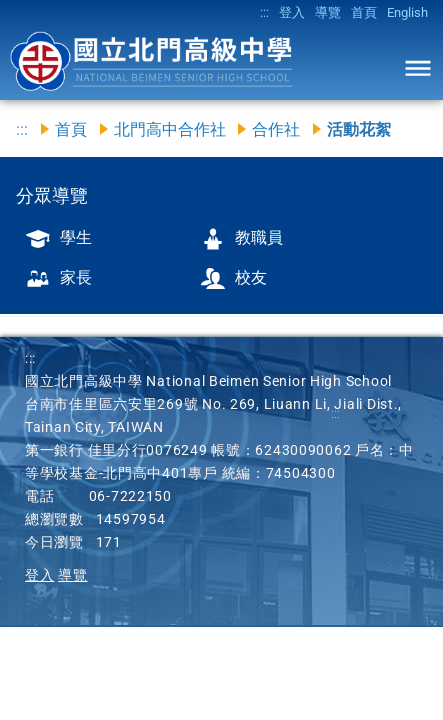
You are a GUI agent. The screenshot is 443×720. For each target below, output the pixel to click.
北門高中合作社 (170, 129)
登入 (292, 12)
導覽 (328, 12)
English (407, 12)
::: (264, 12)
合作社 (276, 129)
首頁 (364, 12)
